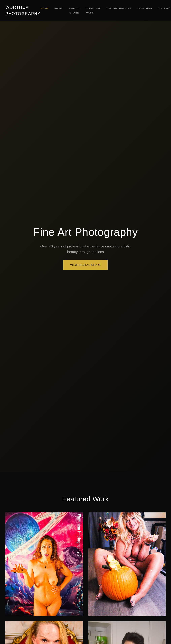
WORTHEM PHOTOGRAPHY (23, 10)
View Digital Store (85, 265)
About (59, 8)
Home (45, 8)
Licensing (145, 8)
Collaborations (119, 8)
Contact (164, 8)
